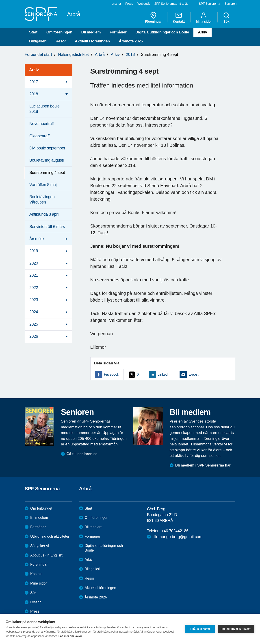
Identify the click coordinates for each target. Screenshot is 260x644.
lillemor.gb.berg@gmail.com (178, 537)
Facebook (112, 374)
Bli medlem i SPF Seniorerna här (203, 465)
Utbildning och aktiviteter (50, 536)
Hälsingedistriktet (73, 55)
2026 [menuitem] (34, 336)
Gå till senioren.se (82, 454)
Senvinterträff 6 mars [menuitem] (47, 227)
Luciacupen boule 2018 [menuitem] (44, 109)
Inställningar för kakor (236, 629)
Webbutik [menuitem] (144, 4)
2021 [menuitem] (34, 275)
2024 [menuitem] (34, 312)
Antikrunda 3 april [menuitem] (44, 214)
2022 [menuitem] (34, 288)
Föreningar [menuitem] (153, 18)
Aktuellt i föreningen (92, 41)
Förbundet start (38, 55)
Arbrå (100, 55)
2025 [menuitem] (34, 324)
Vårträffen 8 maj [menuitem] (43, 185)
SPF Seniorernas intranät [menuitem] (171, 4)
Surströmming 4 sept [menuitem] (47, 173)
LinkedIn (164, 374)
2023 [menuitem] (34, 300)
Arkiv (203, 32)
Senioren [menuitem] (231, 4)
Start (33, 32)
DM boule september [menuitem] (47, 148)
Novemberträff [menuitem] (42, 124)
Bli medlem (91, 32)
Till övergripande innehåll (0, 0)
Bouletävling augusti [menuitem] (47, 160)
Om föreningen (59, 32)
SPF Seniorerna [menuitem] (209, 4)
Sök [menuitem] (226, 18)
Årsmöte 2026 (131, 41)
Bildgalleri (38, 41)
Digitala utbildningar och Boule (162, 32)
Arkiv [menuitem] (34, 70)
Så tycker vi (40, 546)
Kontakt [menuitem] (179, 18)
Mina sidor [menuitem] (204, 18)
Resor (61, 41)
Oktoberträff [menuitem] (39, 136)
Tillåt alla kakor (200, 629)
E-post (193, 374)
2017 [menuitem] (34, 82)
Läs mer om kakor (70, 636)
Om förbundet (41, 508)
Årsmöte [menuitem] (37, 239)
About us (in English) (47, 555)
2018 (130, 55)
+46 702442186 (175, 531)
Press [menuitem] (129, 4)
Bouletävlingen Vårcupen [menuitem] (42, 199)
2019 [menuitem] (34, 251)
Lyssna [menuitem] (116, 4)
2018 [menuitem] (34, 94)
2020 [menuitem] (34, 263)
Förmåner (118, 32)
